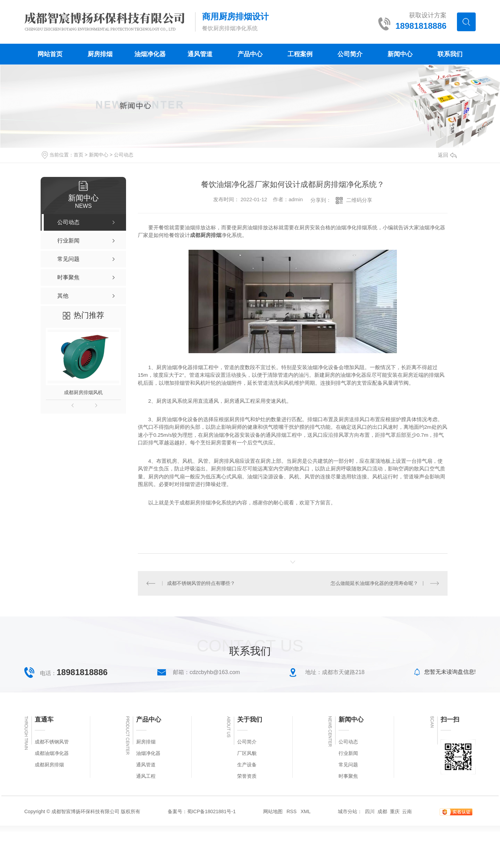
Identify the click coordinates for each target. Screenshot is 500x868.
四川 (370, 811)
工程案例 (300, 54)
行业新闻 (348, 753)
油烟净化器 (150, 54)
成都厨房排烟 (49, 765)
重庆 (395, 811)
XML (306, 811)
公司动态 (124, 155)
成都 (382, 811)
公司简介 (350, 54)
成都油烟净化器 (52, 753)
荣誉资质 (247, 776)
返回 (447, 155)
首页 (78, 155)
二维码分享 (359, 200)
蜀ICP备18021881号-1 (211, 811)
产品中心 (250, 54)
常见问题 (348, 765)
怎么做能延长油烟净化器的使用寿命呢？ (374, 583)
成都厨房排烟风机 (83, 392)
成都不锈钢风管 (52, 742)
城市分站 (348, 811)
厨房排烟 (100, 54)
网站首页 (50, 54)
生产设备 (247, 765)
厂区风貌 (247, 753)
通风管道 (200, 54)
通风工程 (146, 776)
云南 (407, 811)
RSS (291, 811)
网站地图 (273, 811)
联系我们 (450, 54)
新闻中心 (400, 54)
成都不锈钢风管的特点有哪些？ (201, 583)
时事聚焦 (348, 776)
